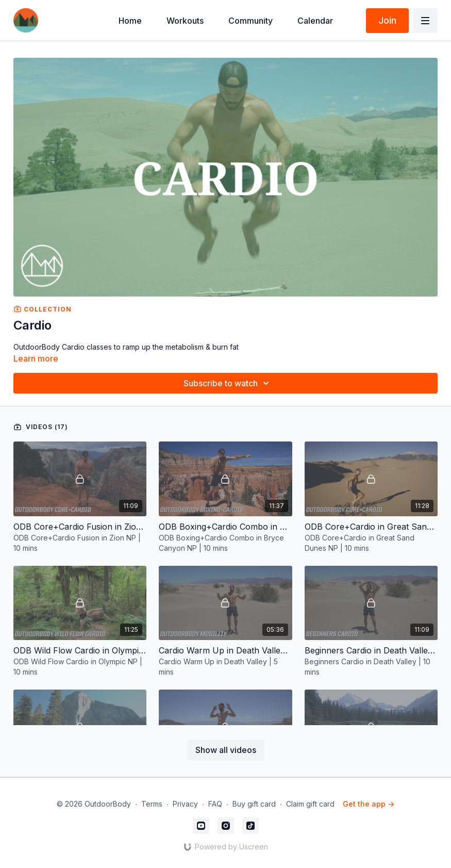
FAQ (215, 804)
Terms (152, 804)
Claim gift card (310, 804)
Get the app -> (369, 804)
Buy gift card (254, 804)
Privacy (185, 804)
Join (387, 20)
